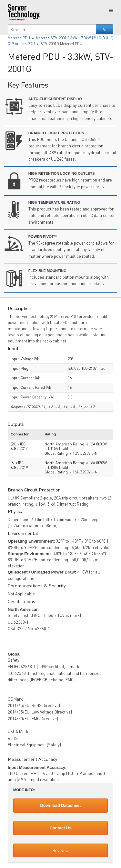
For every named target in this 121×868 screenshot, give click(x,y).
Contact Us (61, 828)
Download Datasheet (61, 805)
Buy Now (60, 851)
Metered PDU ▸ (22, 38)
